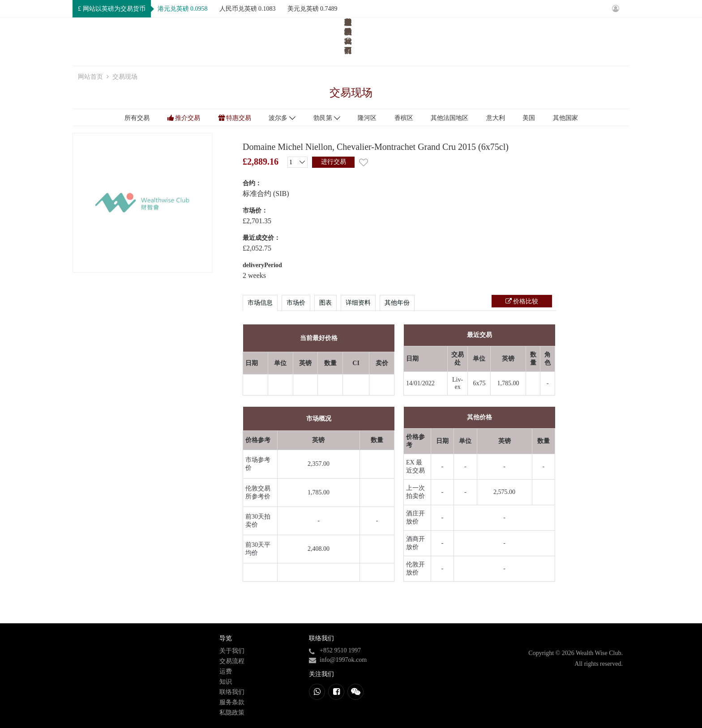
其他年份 (397, 303)
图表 (325, 303)
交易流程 (493, 40)
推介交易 (188, 118)
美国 (529, 118)
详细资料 (358, 303)
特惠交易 (239, 118)
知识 (568, 40)
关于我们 (445, 40)
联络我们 (608, 40)
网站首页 (397, 40)
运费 (534, 40)
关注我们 (321, 674)
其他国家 (565, 118)
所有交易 (137, 118)
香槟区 (404, 118)
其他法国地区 (449, 118)
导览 (226, 638)
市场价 (296, 303)
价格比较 (525, 301)
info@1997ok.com (343, 660)
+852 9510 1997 (340, 650)
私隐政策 (232, 713)
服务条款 (232, 702)
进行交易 (334, 162)
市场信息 (260, 303)
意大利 (496, 118)
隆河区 (367, 118)
